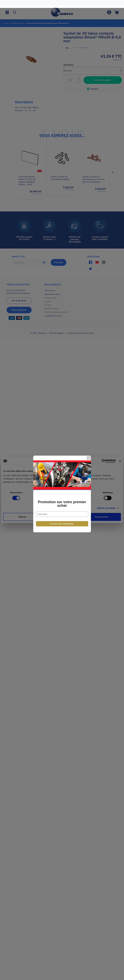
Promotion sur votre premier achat (62, 500)
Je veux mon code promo (62, 520)
